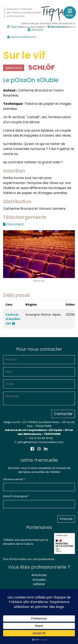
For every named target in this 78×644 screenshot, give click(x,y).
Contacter (63, 414)
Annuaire (36, 30)
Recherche (57, 27)
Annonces (39, 575)
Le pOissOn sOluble (31, 80)
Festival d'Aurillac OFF (13, 319)
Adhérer (39, 584)
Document (14, 224)
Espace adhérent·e (22, 37)
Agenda (14, 27)
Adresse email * (14, 479)
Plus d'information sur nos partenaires (29, 559)
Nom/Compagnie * (16, 496)
